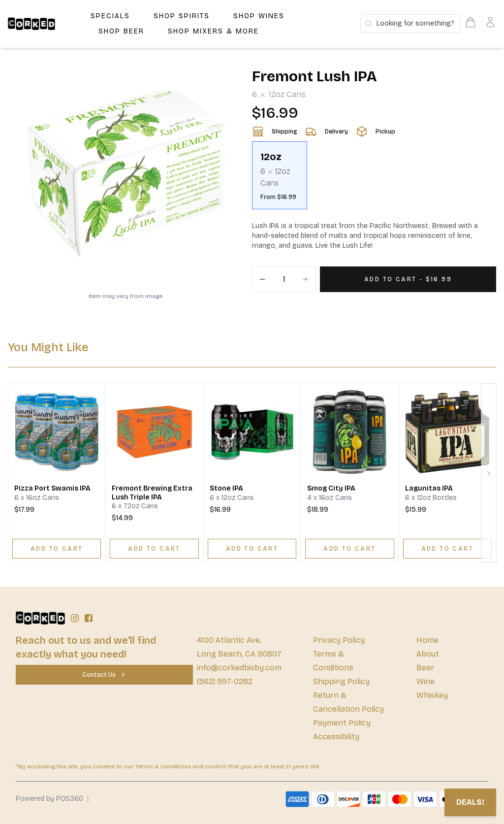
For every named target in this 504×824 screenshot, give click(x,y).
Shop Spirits (182, 16)
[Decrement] (262, 279)
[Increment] (306, 279)
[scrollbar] (374, 179)
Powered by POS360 (49, 799)
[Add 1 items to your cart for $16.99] (408, 279)
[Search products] (410, 24)
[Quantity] (284, 279)
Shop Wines (259, 16)
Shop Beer (121, 31)
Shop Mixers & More (213, 31)
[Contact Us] (104, 675)
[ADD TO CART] (57, 549)
